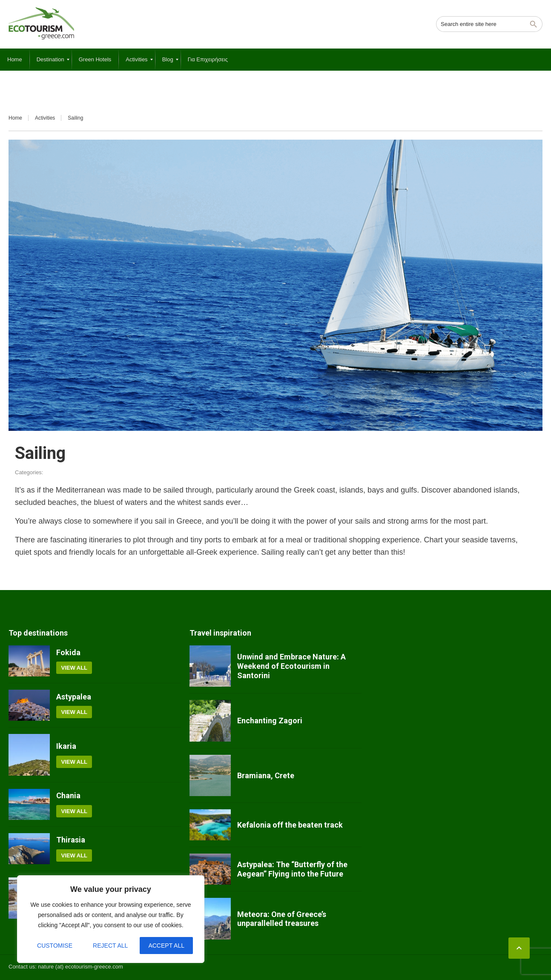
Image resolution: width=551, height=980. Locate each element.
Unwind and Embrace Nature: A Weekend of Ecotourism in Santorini (291, 666)
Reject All (110, 946)
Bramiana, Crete (266, 775)
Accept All (166, 946)
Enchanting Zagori (270, 721)
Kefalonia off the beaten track (290, 825)
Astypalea (74, 697)
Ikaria (66, 746)
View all (74, 668)
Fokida (68, 652)
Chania (68, 795)
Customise (55, 946)
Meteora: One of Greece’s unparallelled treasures (282, 919)
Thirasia (71, 840)
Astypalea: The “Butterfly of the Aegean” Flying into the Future (292, 869)
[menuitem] (15, 60)
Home (15, 118)
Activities (45, 118)
